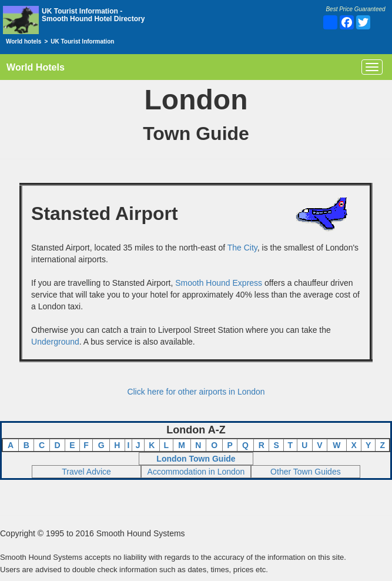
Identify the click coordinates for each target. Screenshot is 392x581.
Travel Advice (86, 472)
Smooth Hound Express (219, 283)
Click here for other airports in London (196, 392)
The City (242, 248)
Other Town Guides (306, 472)
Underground (55, 342)
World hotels (24, 41)
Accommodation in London (196, 472)
